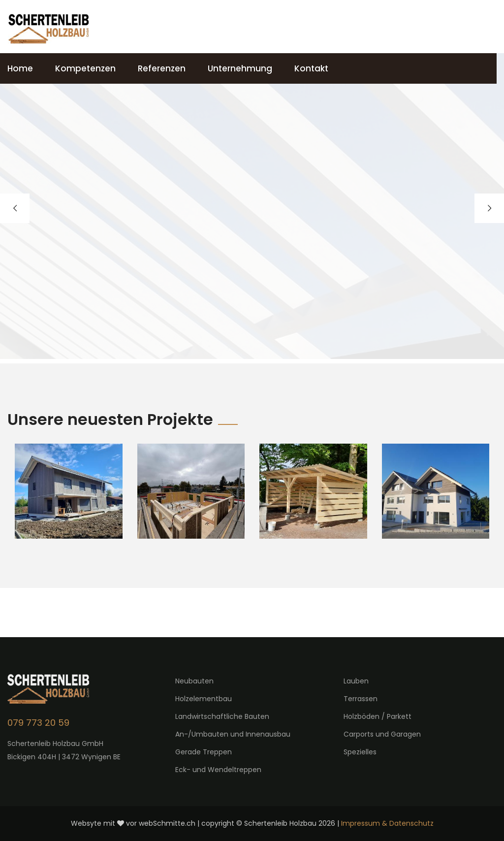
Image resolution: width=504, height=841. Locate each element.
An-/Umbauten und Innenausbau (233, 734)
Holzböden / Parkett (378, 716)
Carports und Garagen (382, 734)
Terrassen (361, 699)
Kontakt (311, 68)
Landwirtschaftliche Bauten (222, 716)
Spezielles (360, 752)
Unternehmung (240, 68)
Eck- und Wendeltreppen (218, 770)
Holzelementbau (204, 699)
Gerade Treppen (204, 752)
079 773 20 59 (38, 723)
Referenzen (162, 68)
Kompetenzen (85, 68)
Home (20, 68)
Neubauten (194, 681)
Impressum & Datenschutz (387, 823)
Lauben (356, 681)
